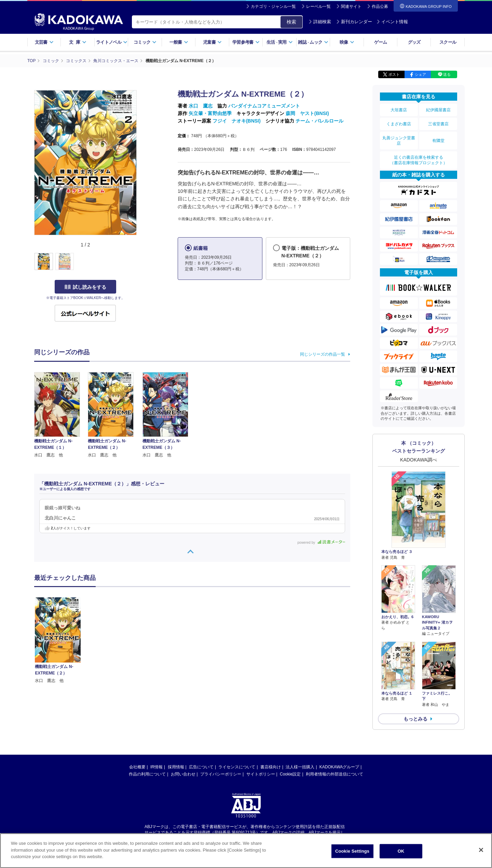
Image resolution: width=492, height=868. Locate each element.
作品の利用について (147, 774)
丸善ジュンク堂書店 (399, 141)
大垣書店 (399, 110)
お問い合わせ (183, 774)
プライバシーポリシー (221, 774)
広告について (201, 767)
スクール (448, 42)
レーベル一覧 (318, 6)
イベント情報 (392, 22)
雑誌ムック (313, 42)
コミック (145, 42)
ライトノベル (112, 42)
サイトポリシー (261, 774)
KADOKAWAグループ (339, 767)
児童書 (212, 42)
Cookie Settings (352, 851)
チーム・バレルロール (319, 121)
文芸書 (44, 42)
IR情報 (156, 767)
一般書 (179, 42)
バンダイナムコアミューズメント (264, 106)
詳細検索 (320, 22)
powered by (321, 543)
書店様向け (271, 767)
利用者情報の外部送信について (334, 774)
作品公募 (380, 6)
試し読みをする (85, 287)
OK (401, 851)
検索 (291, 22)
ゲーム (380, 42)
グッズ (414, 42)
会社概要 (137, 767)
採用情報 (176, 767)
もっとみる (415, 719)
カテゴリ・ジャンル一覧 (273, 6)
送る (447, 74)
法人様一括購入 (300, 767)
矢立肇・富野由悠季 (210, 113)
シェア (420, 74)
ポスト (394, 74)
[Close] (481, 850)
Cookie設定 (290, 774)
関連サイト (351, 6)
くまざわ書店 (399, 124)
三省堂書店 (438, 124)
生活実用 (280, 42)
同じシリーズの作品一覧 (323, 354)
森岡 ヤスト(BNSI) (307, 113)
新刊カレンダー (354, 22)
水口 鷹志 (201, 106)
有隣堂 (438, 141)
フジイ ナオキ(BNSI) (237, 121)
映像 (347, 42)
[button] (141, 262)
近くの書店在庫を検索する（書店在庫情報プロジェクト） (419, 160)
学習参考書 (246, 42)
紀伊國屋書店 (438, 110)
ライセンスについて (237, 767)
